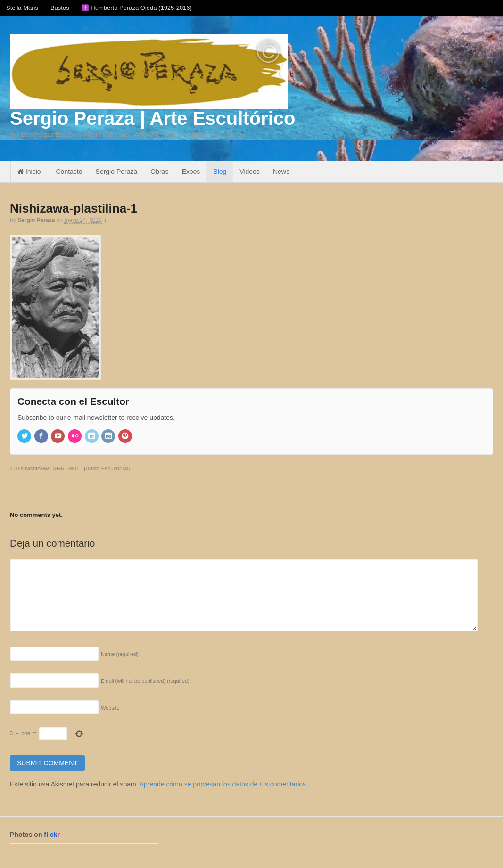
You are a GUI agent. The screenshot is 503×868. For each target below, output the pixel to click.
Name (120, 654)
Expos (191, 172)
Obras (159, 172)
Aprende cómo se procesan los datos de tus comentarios (223, 784)
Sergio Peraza (117, 172)
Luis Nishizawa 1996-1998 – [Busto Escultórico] (70, 468)
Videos (250, 172)
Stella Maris (22, 8)
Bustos (60, 8)
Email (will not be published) (145, 681)
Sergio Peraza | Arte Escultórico (153, 118)
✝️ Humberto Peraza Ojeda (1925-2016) (137, 8)
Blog (220, 172)
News (281, 172)
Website (110, 708)
